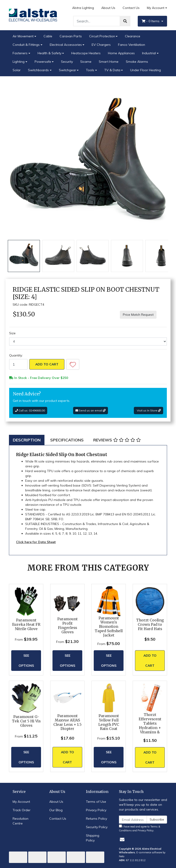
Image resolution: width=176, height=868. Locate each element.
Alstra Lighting (83, 8)
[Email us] (122, 839)
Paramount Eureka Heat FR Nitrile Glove (26, 624)
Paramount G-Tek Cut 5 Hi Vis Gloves (26, 721)
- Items (151, 21)
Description (27, 440)
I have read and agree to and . (140, 828)
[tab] (27, 440)
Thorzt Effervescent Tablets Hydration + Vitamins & (150, 723)
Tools (90, 70)
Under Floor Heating (146, 70)
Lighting (19, 62)
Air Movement (23, 36)
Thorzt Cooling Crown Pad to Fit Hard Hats (150, 624)
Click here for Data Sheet (36, 542)
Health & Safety (49, 53)
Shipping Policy (93, 838)
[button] (73, 364)
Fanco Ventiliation (132, 45)
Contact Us (131, 8)
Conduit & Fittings (26, 45)
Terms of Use (96, 802)
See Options (26, 661)
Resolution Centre (21, 821)
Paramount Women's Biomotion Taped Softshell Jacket (109, 627)
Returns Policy (96, 819)
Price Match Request (138, 315)
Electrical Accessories (66, 45)
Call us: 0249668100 (30, 410)
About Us (108, 8)
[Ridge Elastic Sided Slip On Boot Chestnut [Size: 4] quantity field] (18, 364)
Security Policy (97, 827)
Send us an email (91, 410)
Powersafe (43, 62)
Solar (17, 70)
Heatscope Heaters (86, 53)
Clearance (133, 36)
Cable (48, 36)
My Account (21, 802)
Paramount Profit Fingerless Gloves (67, 626)
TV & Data (112, 70)
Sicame (86, 62)
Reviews (117, 440)
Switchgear (67, 70)
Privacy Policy (96, 810)
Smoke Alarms (137, 62)
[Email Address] (133, 820)
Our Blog (56, 810)
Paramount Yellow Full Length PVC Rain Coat (109, 722)
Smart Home (109, 62)
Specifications (67, 440)
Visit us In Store (148, 410)
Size (12, 333)
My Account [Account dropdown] (156, 8)
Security (67, 62)
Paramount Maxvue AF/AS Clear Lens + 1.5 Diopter (67, 722)
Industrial (149, 53)
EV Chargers (101, 45)
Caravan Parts (71, 36)
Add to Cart (47, 364)
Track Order (22, 810)
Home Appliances (121, 53)
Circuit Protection (102, 36)
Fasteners (20, 53)
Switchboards (38, 70)
